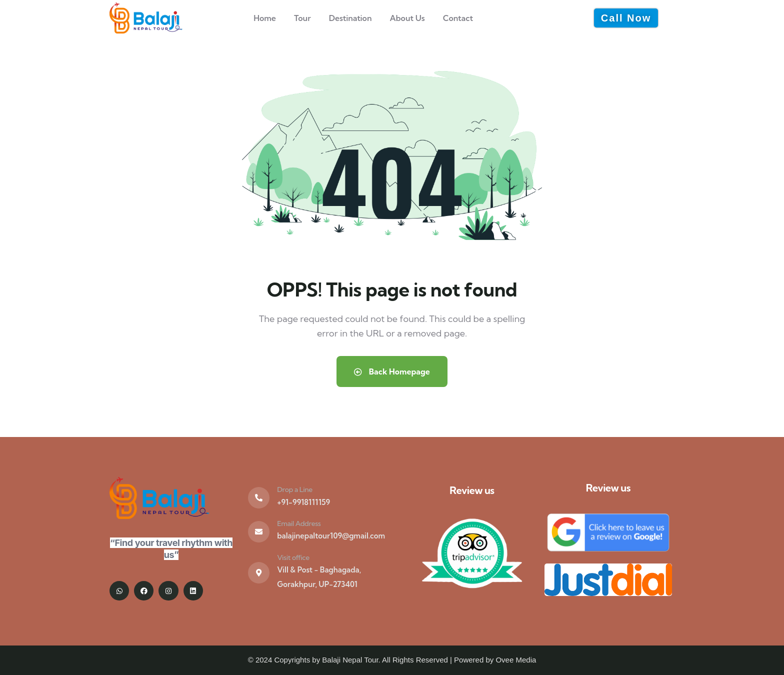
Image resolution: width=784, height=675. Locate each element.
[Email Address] (259, 532)
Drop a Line (295, 489)
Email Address (299, 523)
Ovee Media (516, 660)
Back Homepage (392, 371)
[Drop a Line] (259, 498)
